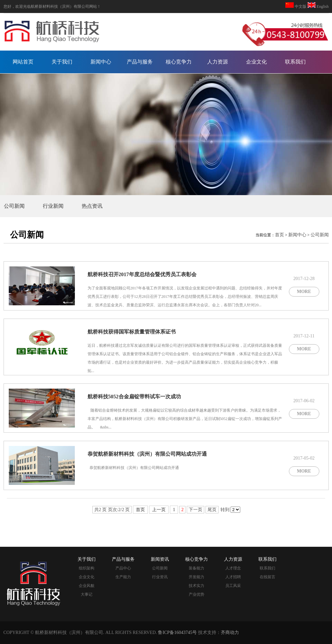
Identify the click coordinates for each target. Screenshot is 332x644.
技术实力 (196, 586)
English (322, 6)
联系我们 (295, 62)
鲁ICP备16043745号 (177, 632)
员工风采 (233, 586)
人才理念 (233, 568)
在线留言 (267, 577)
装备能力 (196, 568)
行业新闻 (53, 206)
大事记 (87, 594)
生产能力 (123, 577)
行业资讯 (160, 577)
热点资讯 (92, 206)
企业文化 (256, 62)
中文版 (301, 6)
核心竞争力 (179, 62)
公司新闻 (14, 206)
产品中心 (123, 568)
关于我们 (62, 62)
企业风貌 (87, 586)
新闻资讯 (160, 559)
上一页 (159, 510)
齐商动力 (230, 632)
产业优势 (196, 594)
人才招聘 (233, 577)
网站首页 (23, 62)
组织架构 (87, 568)
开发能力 (196, 577)
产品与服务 (140, 62)
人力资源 (218, 62)
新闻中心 (101, 62)
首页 (279, 235)
